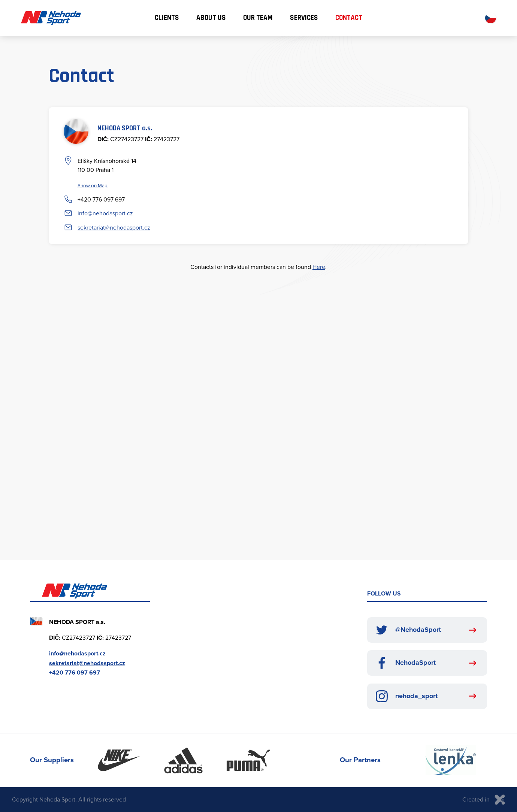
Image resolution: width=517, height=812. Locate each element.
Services (304, 18)
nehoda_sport (407, 696)
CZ (491, 18)
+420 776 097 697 (101, 199)
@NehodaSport (408, 630)
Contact (349, 18)
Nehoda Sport (51, 18)
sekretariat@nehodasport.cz (114, 227)
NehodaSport (406, 663)
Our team (258, 18)
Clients (167, 18)
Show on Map (93, 185)
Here (319, 267)
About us (211, 18)
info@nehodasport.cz (105, 213)
